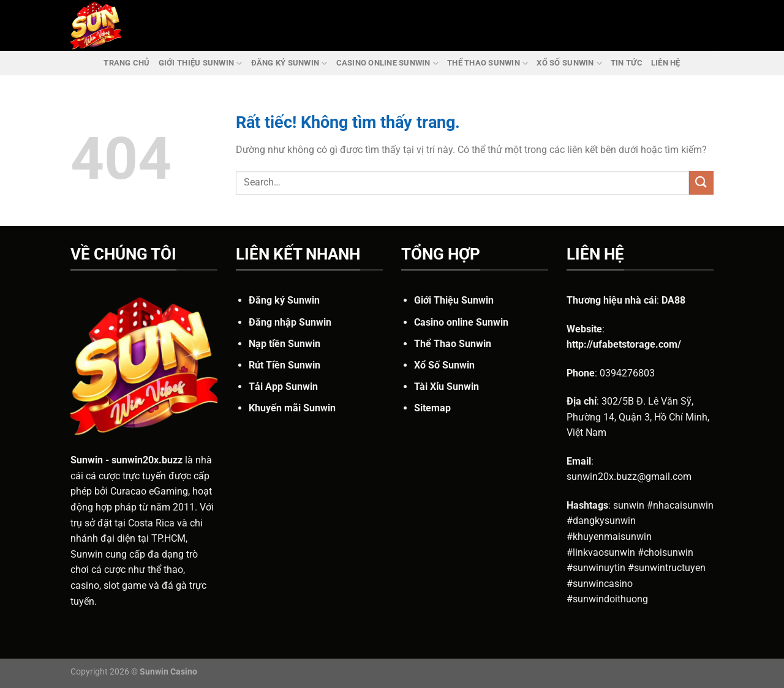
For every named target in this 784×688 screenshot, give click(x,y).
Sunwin (87, 460)
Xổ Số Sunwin (569, 63)
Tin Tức (627, 63)
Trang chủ (126, 63)
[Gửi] (701, 183)
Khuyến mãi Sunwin (292, 408)
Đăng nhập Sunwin (290, 322)
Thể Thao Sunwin (488, 63)
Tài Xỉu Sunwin (447, 387)
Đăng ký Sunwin (289, 63)
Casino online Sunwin (388, 63)
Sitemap (432, 408)
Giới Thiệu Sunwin (201, 63)
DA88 (673, 300)
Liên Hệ (666, 63)
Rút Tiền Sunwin (285, 365)
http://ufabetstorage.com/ (624, 344)
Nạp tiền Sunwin (285, 344)
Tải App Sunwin (283, 387)
